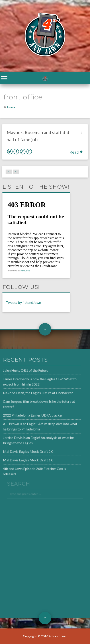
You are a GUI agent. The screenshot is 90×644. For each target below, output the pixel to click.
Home (11, 107)
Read (76, 152)
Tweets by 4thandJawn (23, 302)
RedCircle (25, 271)
